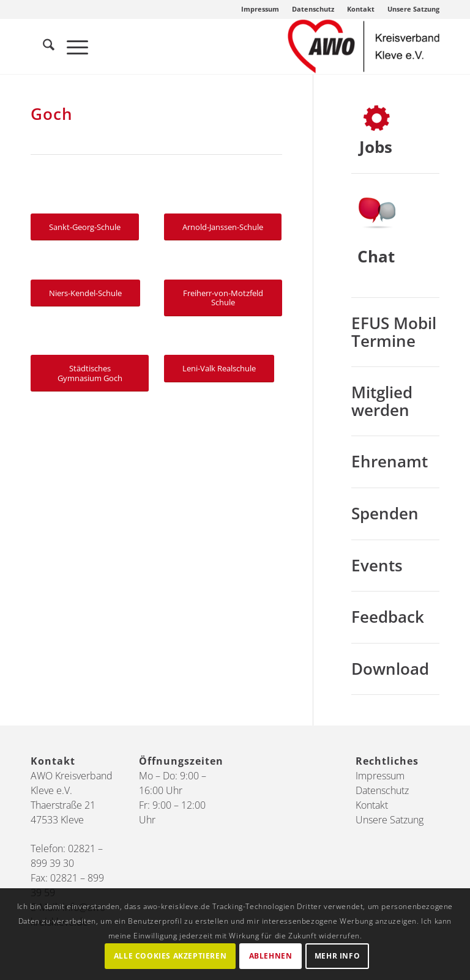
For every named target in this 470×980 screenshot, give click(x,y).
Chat (376, 256)
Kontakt (361, 9)
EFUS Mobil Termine (394, 332)
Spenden (385, 513)
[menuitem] (260, 9)
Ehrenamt (390, 461)
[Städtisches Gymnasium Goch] (90, 373)
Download (390, 669)
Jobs (376, 147)
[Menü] (71, 46)
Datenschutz (313, 9)
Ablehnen (271, 956)
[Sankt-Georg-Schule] (85, 227)
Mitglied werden (382, 401)
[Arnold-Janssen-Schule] (223, 227)
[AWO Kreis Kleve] (364, 46)
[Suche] (43, 46)
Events (377, 565)
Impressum (260, 9)
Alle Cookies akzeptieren (170, 956)
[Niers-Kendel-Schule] (85, 293)
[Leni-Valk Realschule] (219, 369)
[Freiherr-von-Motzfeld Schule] (223, 298)
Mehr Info (337, 956)
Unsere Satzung (413, 9)
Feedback (388, 617)
